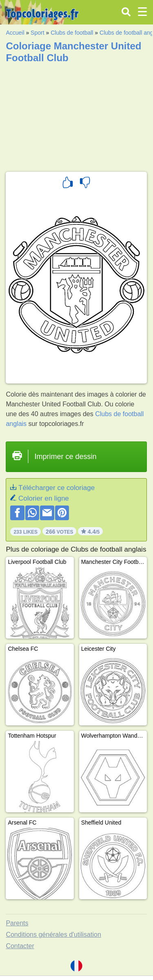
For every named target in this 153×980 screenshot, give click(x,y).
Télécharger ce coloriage (57, 488)
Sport (37, 33)
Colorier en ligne (44, 498)
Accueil (15, 33)
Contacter (20, 946)
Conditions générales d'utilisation (53, 935)
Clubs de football (72, 33)
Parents (17, 923)
